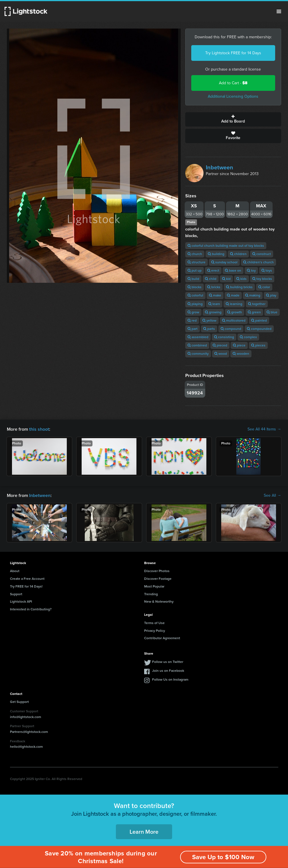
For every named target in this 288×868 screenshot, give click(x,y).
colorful (195, 295)
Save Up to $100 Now (223, 857)
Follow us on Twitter (168, 662)
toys (267, 270)
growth (235, 312)
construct (262, 254)
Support (16, 594)
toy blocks (262, 279)
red (192, 320)
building (216, 254)
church (195, 254)
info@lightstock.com (26, 717)
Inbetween (219, 167)
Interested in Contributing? (31, 609)
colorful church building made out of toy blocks (226, 246)
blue (272, 312)
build (193, 279)
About (15, 571)
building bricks (239, 287)
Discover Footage (158, 579)
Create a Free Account (27, 579)
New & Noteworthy (159, 602)
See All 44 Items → (264, 429)
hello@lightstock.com (26, 747)
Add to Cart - (233, 83)
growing (213, 312)
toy (251, 270)
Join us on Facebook (168, 671)
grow (193, 312)
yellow (209, 320)
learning (234, 304)
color (264, 287)
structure (197, 262)
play (271, 295)
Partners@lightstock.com (29, 732)
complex (248, 337)
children (238, 254)
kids (241, 279)
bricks (214, 287)
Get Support (19, 702)
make (215, 295)
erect (213, 270)
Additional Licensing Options (233, 96)
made (233, 295)
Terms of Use (154, 623)
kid (226, 279)
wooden (241, 354)
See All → (272, 496)
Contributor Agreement (162, 638)
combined (197, 345)
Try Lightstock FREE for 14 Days (233, 53)
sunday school (224, 262)
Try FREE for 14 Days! (26, 586)
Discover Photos (157, 571)
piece (239, 345)
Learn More (144, 832)
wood (221, 354)
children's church (258, 262)
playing (195, 304)
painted (259, 320)
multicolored (234, 320)
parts (209, 329)
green (254, 312)
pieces (258, 345)
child (211, 279)
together (257, 304)
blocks (195, 287)
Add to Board (233, 119)
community (198, 354)
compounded (259, 329)
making (253, 295)
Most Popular (154, 586)
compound (231, 329)
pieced (220, 345)
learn (214, 304)
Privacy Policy (155, 631)
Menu (279, 11)
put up (195, 270)
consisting (224, 337)
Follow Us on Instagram (170, 679)
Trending (151, 594)
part (193, 329)
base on (233, 270)
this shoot (39, 429)
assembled (198, 337)
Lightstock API (21, 602)
